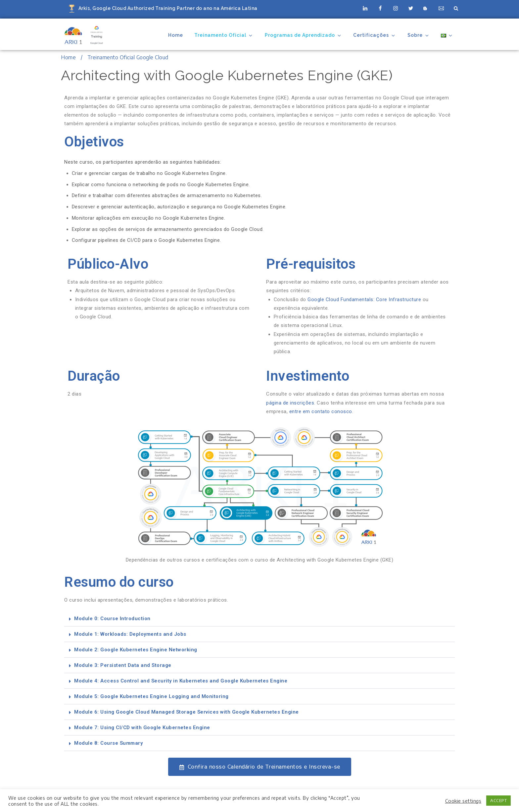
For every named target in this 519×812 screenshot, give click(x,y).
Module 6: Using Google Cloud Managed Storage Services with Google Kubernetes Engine (187, 712)
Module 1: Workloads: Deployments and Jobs (130, 634)
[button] (259, 619)
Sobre (419, 35)
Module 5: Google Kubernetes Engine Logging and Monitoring (151, 696)
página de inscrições (290, 403)
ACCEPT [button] (498, 800)
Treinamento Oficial (224, 35)
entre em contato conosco (321, 411)
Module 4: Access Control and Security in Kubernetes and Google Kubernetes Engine (181, 681)
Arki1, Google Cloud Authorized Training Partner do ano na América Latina (168, 8)
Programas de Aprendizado (303, 35)
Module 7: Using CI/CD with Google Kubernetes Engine (142, 728)
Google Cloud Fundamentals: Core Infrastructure (364, 299)
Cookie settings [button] (463, 801)
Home (176, 35)
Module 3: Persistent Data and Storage (123, 665)
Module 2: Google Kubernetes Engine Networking (136, 650)
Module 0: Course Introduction (112, 619)
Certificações (375, 35)
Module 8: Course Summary (108, 743)
